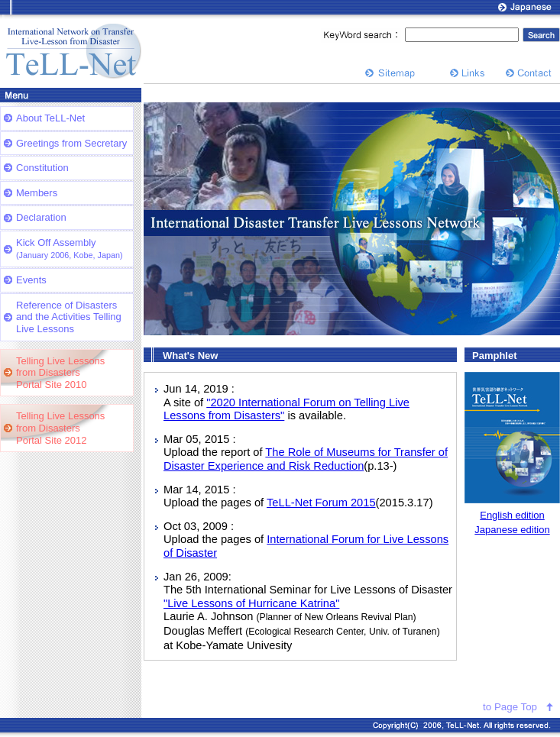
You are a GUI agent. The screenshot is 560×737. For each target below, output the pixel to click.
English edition (512, 515)
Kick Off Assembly (70, 248)
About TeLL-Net (50, 118)
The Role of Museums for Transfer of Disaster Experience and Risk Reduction (306, 459)
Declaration (41, 217)
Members (37, 193)
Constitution (42, 168)
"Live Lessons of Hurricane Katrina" (251, 603)
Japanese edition (512, 530)
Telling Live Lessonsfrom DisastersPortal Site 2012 (60, 428)
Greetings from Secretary (71, 143)
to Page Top (510, 707)
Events (31, 280)
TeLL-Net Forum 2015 (321, 503)
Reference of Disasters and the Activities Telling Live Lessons (69, 317)
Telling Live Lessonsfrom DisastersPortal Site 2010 (60, 373)
